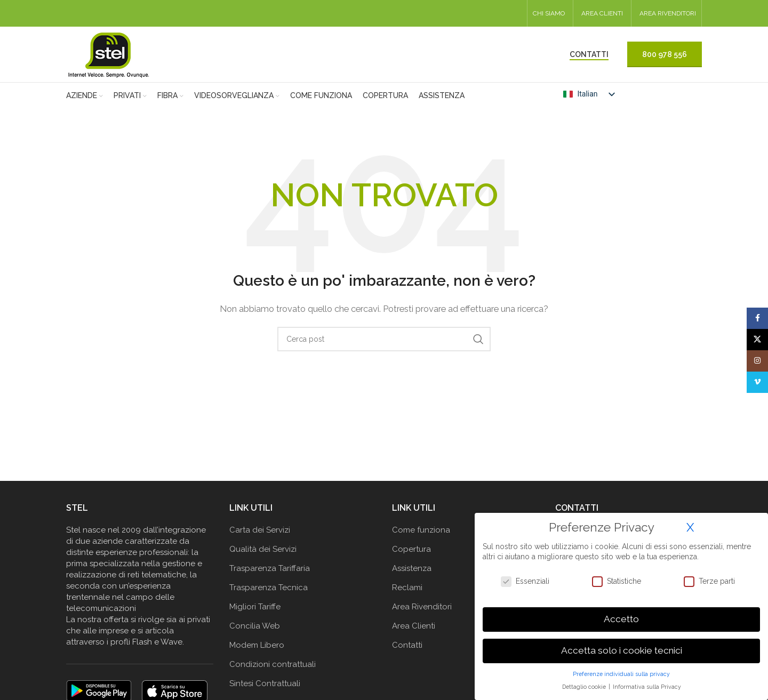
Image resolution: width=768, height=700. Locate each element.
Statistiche (617, 581)
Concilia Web (255, 626)
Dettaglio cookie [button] (585, 687)
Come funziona (421, 530)
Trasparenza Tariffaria (270, 568)
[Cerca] (384, 339)
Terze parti (709, 581)
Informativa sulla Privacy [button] (647, 687)
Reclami (407, 588)
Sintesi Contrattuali (265, 683)
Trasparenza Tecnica (269, 588)
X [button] (690, 527)
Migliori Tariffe (255, 607)
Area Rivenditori (422, 607)
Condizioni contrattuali (273, 664)
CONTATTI (589, 54)
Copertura (411, 549)
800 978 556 (665, 54)
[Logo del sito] (109, 54)
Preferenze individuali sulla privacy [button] (621, 674)
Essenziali (525, 581)
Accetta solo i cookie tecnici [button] (622, 650)
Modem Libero (257, 645)
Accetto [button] (621, 619)
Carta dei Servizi (260, 530)
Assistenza (412, 568)
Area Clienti (414, 626)
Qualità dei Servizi (263, 549)
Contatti (407, 645)
